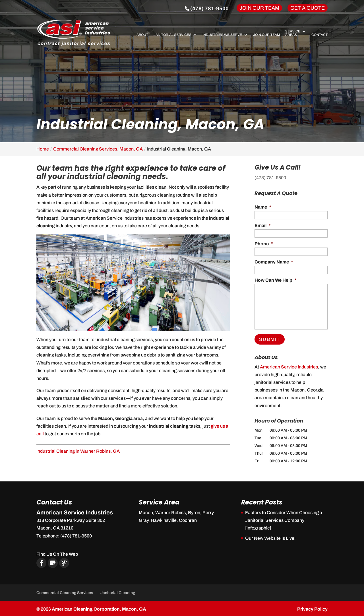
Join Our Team (259, 8)
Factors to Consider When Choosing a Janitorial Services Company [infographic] (284, 519)
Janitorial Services (172, 35)
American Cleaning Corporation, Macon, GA (99, 608)
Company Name (274, 262)
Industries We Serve (222, 35)
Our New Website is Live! (270, 537)
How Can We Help (276, 280)
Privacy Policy (312, 608)
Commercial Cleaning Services (65, 591)
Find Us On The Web (57, 553)
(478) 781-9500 (209, 9)
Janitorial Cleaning (118, 591)
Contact (319, 35)
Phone (264, 244)
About (142, 35)
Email (263, 225)
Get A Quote (308, 8)
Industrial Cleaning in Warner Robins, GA (78, 451)
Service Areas (293, 33)
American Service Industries (289, 365)
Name (263, 207)
